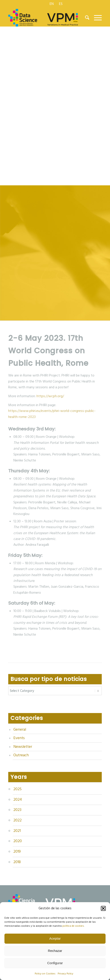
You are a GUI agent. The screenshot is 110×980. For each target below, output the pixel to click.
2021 (17, 831)
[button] (103, 908)
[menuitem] (52, 4)
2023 (17, 810)
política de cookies (73, 926)
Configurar (55, 963)
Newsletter (23, 747)
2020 (18, 841)
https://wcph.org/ (50, 396)
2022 (17, 820)
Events (19, 738)
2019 (17, 852)
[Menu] (96, 18)
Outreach (21, 755)
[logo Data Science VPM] (46, 18)
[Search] (85, 18)
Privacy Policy (65, 974)
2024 (18, 800)
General (20, 730)
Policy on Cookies (45, 974)
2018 (17, 862)
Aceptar (55, 938)
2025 (17, 789)
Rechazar (55, 951)
